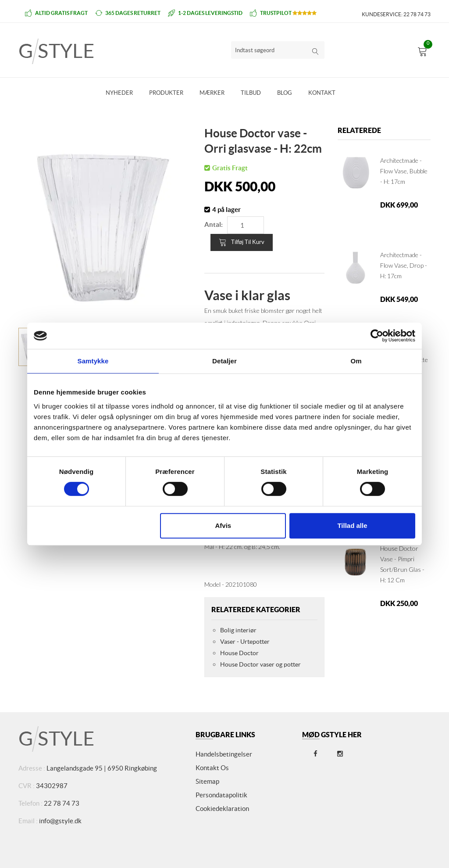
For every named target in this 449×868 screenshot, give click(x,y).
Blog (285, 93)
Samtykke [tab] (93, 361)
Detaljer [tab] (224, 361)
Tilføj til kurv (242, 242)
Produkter (166, 93)
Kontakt (322, 93)
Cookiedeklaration (222, 809)
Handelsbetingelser (224, 754)
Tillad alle (352, 525)
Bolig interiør (238, 630)
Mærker (212, 93)
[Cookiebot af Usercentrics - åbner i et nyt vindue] (377, 336)
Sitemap (207, 781)
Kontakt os (212, 768)
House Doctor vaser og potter (260, 664)
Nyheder (119, 93)
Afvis (223, 525)
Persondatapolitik (221, 795)
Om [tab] (356, 361)
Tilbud (251, 93)
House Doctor (239, 653)
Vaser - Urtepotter (245, 642)
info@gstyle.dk (60, 821)
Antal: (214, 224)
